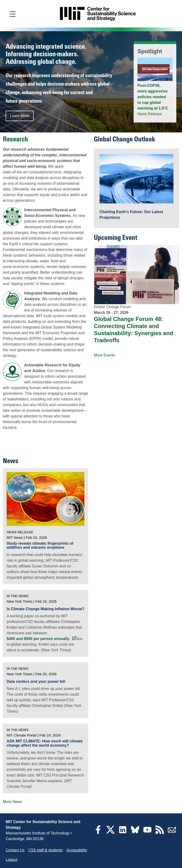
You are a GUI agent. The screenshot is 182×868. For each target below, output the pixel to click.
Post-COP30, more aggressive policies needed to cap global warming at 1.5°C (153, 97)
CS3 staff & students (45, 850)
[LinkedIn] (123, 833)
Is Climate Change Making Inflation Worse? (45, 609)
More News (12, 802)
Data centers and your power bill (36, 682)
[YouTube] (147, 833)
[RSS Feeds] (160, 833)
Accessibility (77, 850)
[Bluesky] (135, 833)
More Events (105, 355)
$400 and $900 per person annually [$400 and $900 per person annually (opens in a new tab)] (39, 639)
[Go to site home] (98, 14)
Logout (11, 860)
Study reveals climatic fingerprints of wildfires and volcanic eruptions (40, 546)
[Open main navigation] (13, 14)
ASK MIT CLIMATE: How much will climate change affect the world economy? (45, 743)
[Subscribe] (172, 833)
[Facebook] (98, 833)
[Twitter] (110, 833)
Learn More (20, 116)
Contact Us (15, 850)
